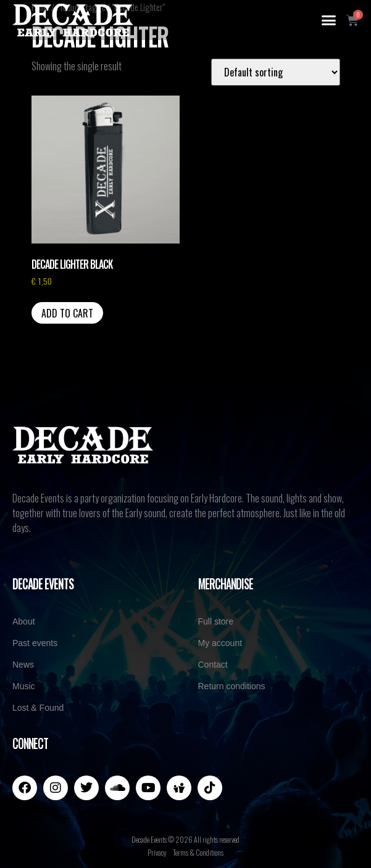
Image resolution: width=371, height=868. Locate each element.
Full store (216, 621)
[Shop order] (276, 72)
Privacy (157, 852)
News (23, 665)
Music (24, 686)
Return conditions (232, 686)
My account (220, 643)
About (24, 621)
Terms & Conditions (198, 852)
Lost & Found (38, 708)
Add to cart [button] (67, 313)
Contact (213, 665)
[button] (329, 20)
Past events (35, 643)
